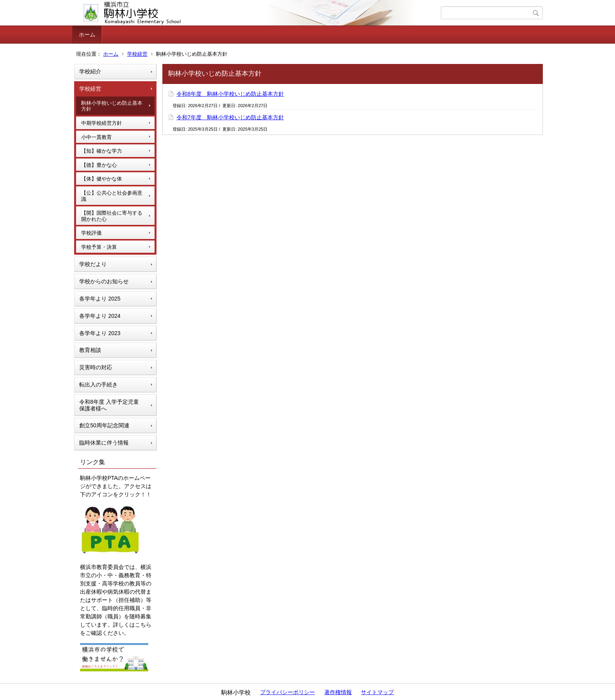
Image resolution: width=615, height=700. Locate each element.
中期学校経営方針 (102, 123)
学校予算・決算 (99, 247)
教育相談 (90, 350)
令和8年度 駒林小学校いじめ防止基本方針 (230, 94)
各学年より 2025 (100, 299)
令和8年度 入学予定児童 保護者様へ (109, 405)
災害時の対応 (96, 367)
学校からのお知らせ (104, 281)
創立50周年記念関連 (104, 425)
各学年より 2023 (100, 333)
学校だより (93, 264)
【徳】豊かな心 (99, 165)
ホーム (87, 35)
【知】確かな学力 (102, 151)
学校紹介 (90, 71)
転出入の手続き (98, 385)
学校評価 (91, 233)
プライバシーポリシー (287, 692)
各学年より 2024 (100, 316)
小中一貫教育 (96, 137)
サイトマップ (377, 692)
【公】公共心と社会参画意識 (112, 196)
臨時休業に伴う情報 (104, 443)
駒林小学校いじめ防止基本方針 (112, 106)
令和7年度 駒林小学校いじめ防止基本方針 (230, 117)
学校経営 (137, 54)
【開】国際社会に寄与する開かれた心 (112, 216)
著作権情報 (338, 692)
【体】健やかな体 (102, 179)
